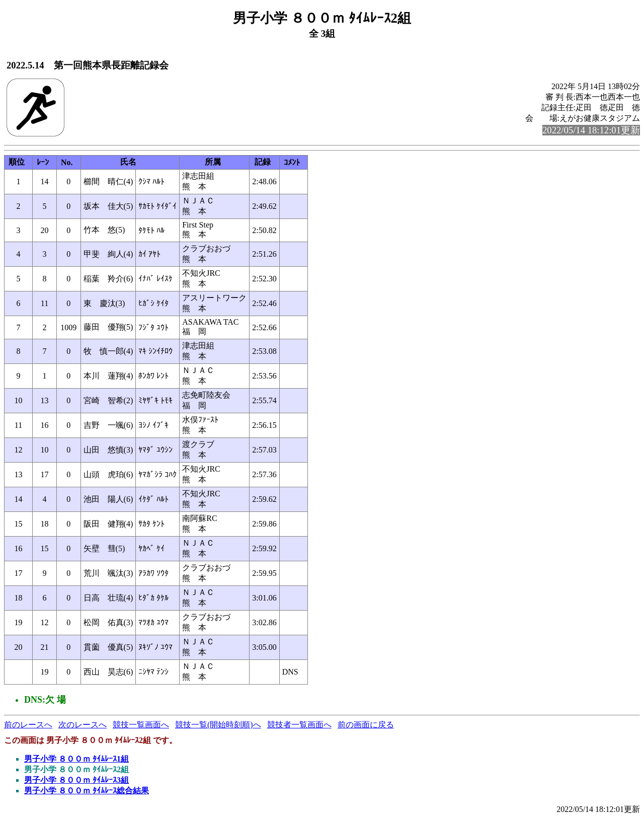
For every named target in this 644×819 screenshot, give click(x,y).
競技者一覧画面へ (299, 725)
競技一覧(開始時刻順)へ (218, 725)
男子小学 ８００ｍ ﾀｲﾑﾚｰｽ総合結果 (87, 791)
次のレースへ (83, 725)
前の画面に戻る (366, 725)
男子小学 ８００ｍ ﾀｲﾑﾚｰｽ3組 (76, 780)
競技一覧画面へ (141, 725)
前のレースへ (28, 725)
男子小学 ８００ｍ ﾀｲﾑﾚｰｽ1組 (76, 759)
